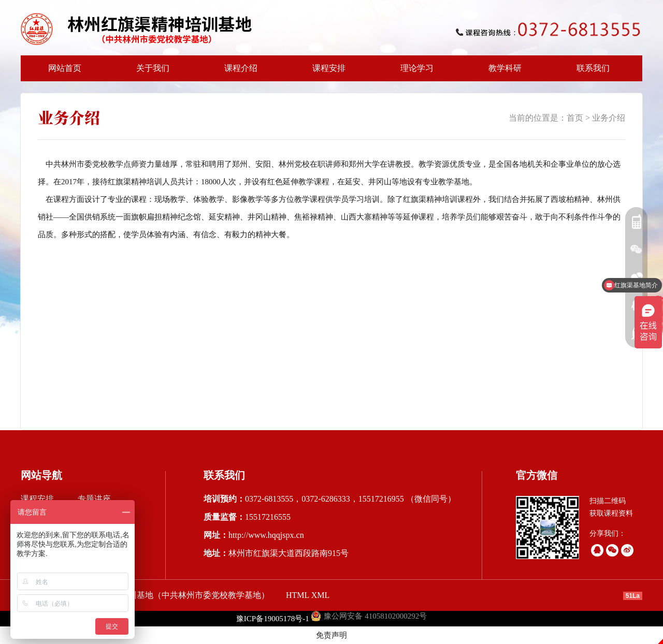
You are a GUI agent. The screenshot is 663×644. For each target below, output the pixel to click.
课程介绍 (238, 72)
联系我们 (593, 68)
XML (321, 595)
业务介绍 (609, 118)
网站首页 (65, 68)
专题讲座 (94, 499)
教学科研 (502, 72)
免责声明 (331, 635)
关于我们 (150, 72)
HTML (298, 595)
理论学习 (417, 68)
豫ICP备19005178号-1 (273, 619)
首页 (575, 118)
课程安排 (326, 72)
